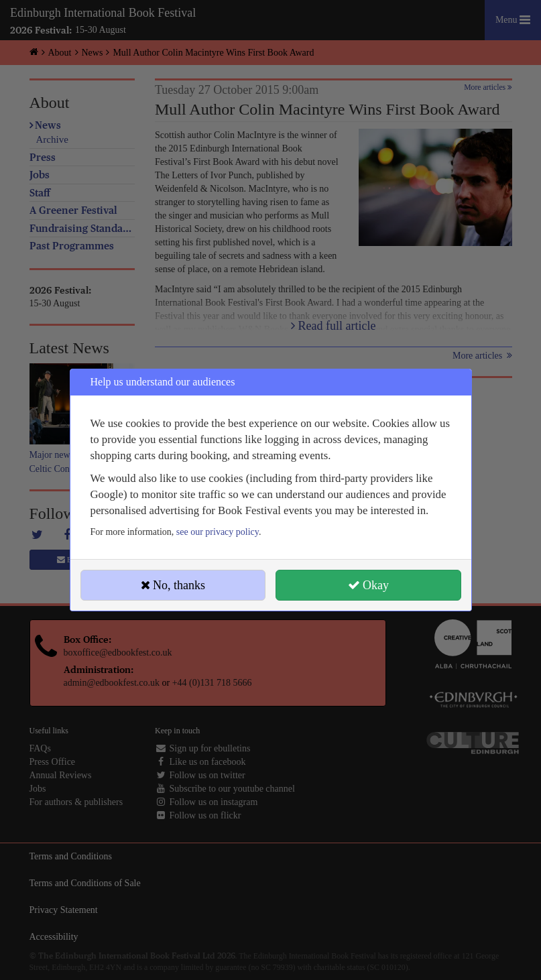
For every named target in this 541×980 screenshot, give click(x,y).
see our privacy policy (218, 532)
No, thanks (173, 585)
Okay (369, 585)
